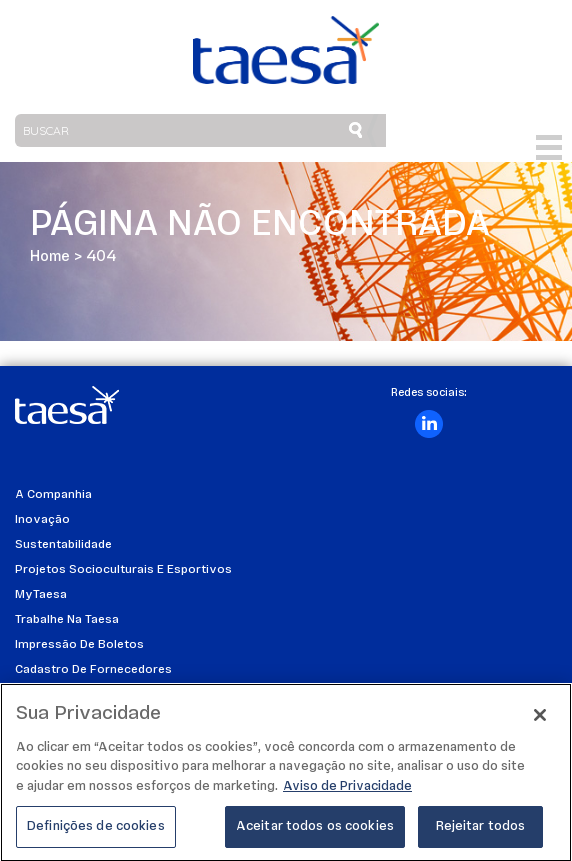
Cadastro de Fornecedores (93, 670)
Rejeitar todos (481, 836)
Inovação (42, 520)
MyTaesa (41, 595)
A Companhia (53, 495)
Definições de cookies (96, 836)
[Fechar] (540, 724)
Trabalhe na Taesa (67, 620)
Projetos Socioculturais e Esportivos (123, 570)
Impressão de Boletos (79, 645)
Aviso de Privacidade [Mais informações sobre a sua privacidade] (347, 795)
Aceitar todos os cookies (315, 836)
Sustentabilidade (63, 545)
